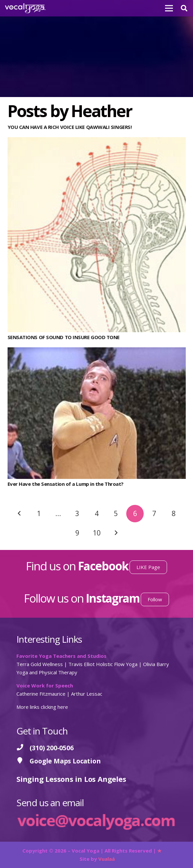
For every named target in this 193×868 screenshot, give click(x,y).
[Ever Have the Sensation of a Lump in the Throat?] (97, 351)
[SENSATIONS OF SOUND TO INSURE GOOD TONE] (97, 141)
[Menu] (169, 8)
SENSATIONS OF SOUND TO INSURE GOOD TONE (64, 337)
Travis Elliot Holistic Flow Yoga (103, 664)
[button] (184, 8)
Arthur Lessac (87, 694)
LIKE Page (148, 567)
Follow (155, 599)
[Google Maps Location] (23, 761)
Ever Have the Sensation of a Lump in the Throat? (66, 484)
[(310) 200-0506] (23, 748)
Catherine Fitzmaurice (41, 694)
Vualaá (107, 859)
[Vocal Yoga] (25, 8)
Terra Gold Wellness (40, 664)
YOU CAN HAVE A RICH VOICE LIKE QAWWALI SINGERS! (70, 127)
